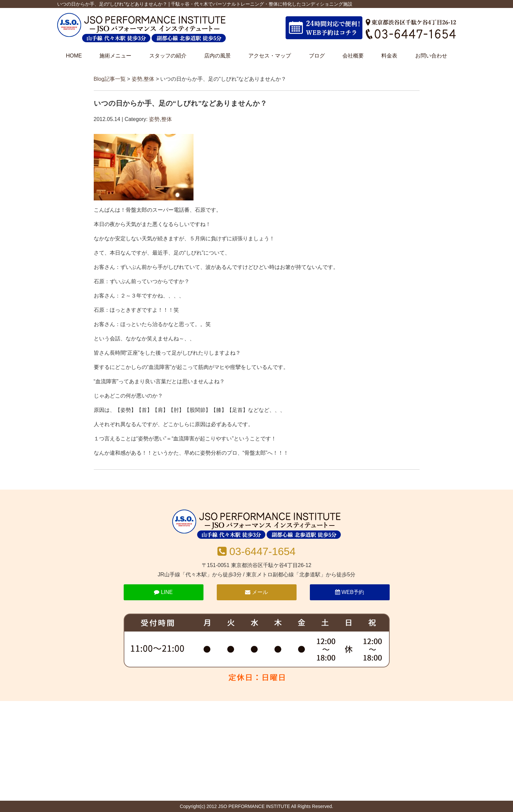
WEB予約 (350, 592)
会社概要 (353, 56)
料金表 (389, 56)
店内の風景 (217, 56)
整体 (149, 79)
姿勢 (137, 79)
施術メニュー (115, 56)
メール (256, 592)
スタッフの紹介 (168, 56)
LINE (163, 592)
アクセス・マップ (270, 56)
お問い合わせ (431, 56)
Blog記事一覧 (110, 79)
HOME (74, 56)
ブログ (317, 56)
